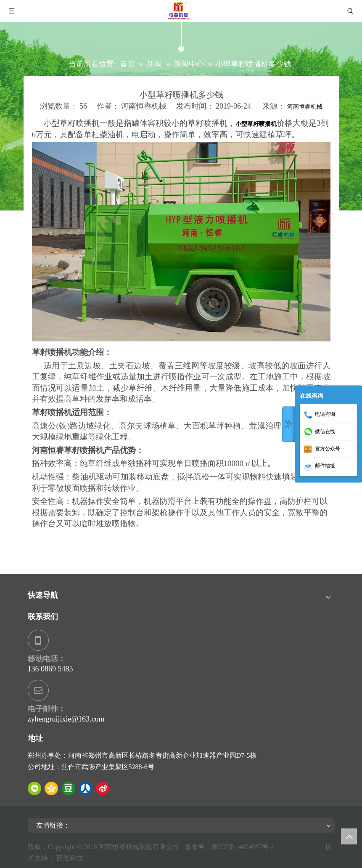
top (349, 836)
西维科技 (70, 858)
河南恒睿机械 (305, 107)
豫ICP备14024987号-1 (245, 847)
